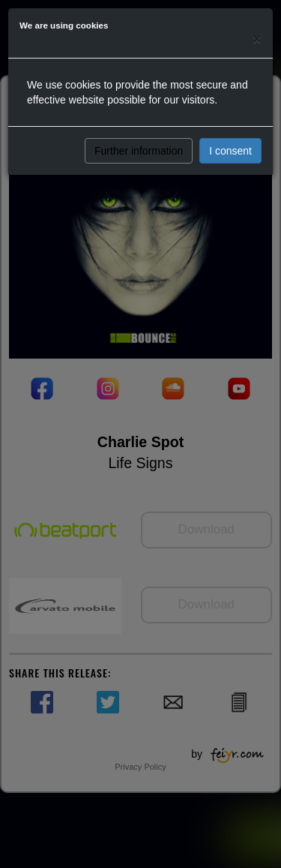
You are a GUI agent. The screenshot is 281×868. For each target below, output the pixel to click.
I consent (230, 151)
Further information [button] (139, 151)
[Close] (257, 39)
